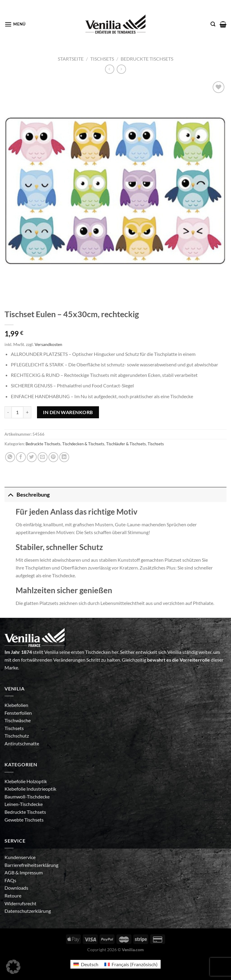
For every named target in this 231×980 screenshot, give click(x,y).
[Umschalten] (10, 495)
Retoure (13, 896)
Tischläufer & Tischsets (126, 444)
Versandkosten (48, 344)
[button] (13, 967)
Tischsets (102, 59)
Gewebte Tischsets (24, 820)
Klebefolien (16, 705)
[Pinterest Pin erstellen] (53, 457)
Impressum (31, 872)
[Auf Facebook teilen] (21, 457)
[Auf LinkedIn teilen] (64, 457)
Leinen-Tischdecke (24, 804)
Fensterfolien (18, 713)
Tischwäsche (18, 720)
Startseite (71, 59)
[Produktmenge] (17, 412)
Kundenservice (20, 857)
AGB (10, 872)
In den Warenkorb (68, 412)
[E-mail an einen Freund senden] (43, 457)
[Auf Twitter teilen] (32, 457)
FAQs (10, 880)
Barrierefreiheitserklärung (31, 865)
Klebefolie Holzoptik (26, 781)
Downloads (16, 888)
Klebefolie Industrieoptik (30, 789)
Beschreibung (27, 495)
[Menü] (15, 24)
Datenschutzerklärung (28, 911)
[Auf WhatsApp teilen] (10, 457)
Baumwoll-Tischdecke (27, 797)
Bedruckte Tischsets (147, 59)
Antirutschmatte (22, 743)
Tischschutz (17, 736)
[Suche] (213, 24)
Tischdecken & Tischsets (83, 444)
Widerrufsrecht (20, 903)
